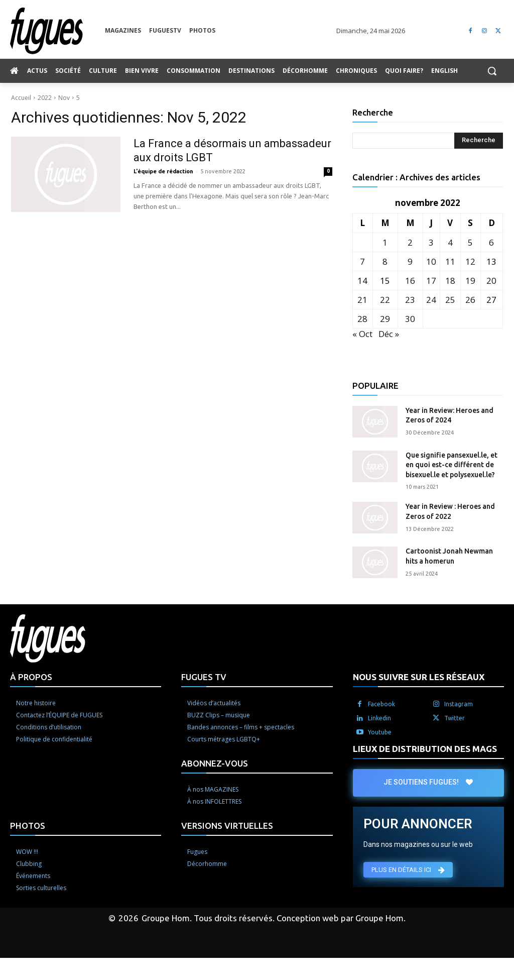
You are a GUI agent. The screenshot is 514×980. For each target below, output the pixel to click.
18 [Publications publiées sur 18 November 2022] (450, 281)
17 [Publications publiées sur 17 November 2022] (431, 281)
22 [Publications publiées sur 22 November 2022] (385, 300)
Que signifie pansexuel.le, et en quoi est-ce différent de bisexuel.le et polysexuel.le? (452, 465)
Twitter (455, 718)
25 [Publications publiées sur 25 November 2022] (450, 300)
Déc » (389, 334)
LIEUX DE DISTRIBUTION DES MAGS (425, 749)
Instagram (459, 704)
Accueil (21, 98)
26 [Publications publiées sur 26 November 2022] (470, 300)
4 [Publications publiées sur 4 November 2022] (450, 242)
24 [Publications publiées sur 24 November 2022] (431, 300)
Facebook (381, 704)
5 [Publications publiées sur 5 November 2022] (470, 242)
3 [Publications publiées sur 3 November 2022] (431, 242)
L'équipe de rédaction (163, 171)
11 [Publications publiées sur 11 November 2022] (450, 261)
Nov (64, 98)
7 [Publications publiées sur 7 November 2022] (362, 261)
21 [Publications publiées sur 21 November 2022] (362, 300)
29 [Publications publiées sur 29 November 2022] (385, 319)
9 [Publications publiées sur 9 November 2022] (410, 261)
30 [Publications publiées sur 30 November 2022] (410, 319)
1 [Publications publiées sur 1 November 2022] (385, 242)
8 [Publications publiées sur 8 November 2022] (385, 261)
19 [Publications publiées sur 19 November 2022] (470, 281)
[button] (492, 71)
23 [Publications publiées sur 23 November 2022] (410, 300)
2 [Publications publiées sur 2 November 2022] (410, 242)
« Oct (362, 334)
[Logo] (57, 31)
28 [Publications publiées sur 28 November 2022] (362, 319)
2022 (45, 98)
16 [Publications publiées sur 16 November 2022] (410, 281)
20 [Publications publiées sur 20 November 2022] (491, 281)
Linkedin (379, 718)
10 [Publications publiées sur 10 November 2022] (431, 261)
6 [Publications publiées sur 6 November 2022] (491, 242)
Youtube (380, 732)
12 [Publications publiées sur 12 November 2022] (470, 261)
